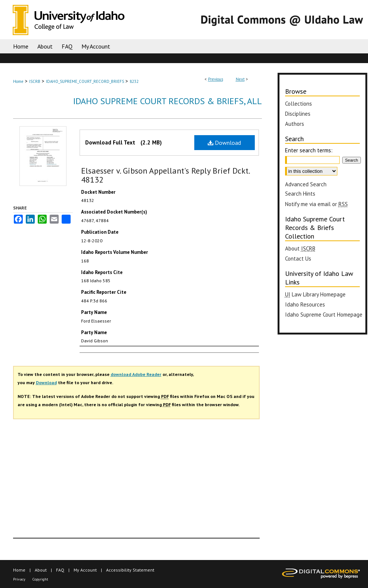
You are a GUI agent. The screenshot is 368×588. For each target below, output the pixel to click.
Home (18, 81)
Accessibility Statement (130, 570)
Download (224, 143)
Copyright (40, 579)
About (41, 570)
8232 (134, 81)
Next (240, 79)
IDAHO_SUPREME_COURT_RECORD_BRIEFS (85, 81)
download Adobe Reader (136, 374)
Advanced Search (306, 184)
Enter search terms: (309, 150)
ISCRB (35, 81)
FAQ (60, 570)
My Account (85, 570)
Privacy (19, 579)
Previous (216, 79)
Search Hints (300, 194)
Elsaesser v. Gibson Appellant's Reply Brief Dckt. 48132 (165, 175)
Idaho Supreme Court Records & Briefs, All (168, 101)
